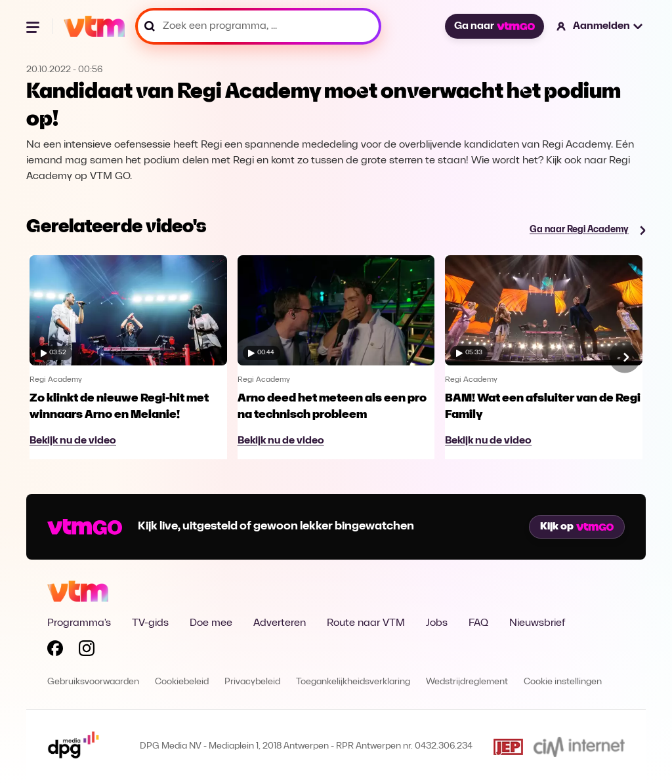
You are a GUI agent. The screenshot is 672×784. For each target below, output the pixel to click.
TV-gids (150, 623)
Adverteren (280, 623)
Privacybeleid (252, 682)
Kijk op (577, 527)
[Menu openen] (34, 26)
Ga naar (494, 26)
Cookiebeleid (182, 682)
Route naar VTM (366, 623)
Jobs (437, 623)
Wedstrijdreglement (467, 682)
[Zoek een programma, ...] (258, 26)
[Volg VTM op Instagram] (87, 651)
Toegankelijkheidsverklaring (353, 682)
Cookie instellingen (563, 682)
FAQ (478, 623)
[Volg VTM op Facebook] (55, 651)
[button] (600, 26)
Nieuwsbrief (537, 623)
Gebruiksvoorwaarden (93, 682)
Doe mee (211, 623)
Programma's (79, 623)
